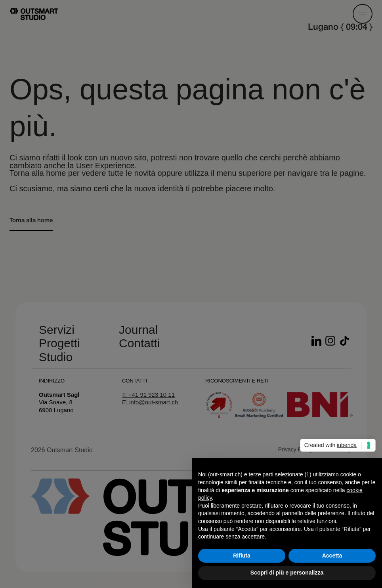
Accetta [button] (332, 556)
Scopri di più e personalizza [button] (287, 573)
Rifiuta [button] (242, 556)
